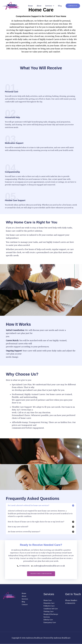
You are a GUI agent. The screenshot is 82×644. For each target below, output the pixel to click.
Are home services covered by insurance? (24, 532)
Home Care (48, 600)
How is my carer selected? (18, 527)
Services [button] (50, 6)
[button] (53, 6)
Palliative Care (49, 606)
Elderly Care (48, 620)
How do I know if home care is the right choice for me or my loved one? (36, 522)
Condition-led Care (51, 609)
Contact (25, 605)
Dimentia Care (49, 603)
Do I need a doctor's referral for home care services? (29, 506)
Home (30, 6)
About (39, 6)
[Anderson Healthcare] (11, 6)
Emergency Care (50, 623)
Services (25, 599)
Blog (60, 6)
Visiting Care (49, 612)
